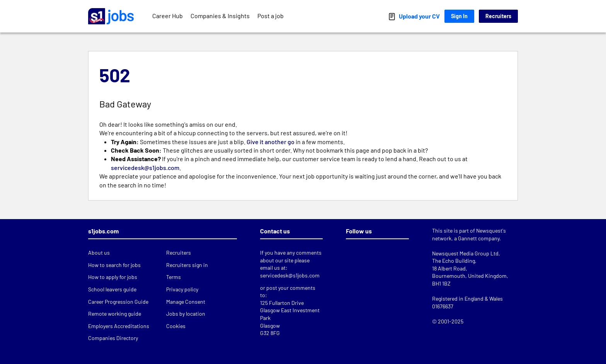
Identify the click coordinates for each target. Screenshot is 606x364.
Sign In (459, 16)
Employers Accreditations (119, 326)
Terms (174, 277)
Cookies (176, 326)
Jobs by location (186, 314)
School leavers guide (112, 289)
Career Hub (168, 16)
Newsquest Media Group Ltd (465, 253)
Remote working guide (115, 314)
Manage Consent (186, 302)
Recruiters (498, 16)
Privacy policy (182, 289)
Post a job (271, 16)
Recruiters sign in (187, 265)
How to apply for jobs (113, 277)
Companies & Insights (220, 16)
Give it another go (271, 142)
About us (99, 253)
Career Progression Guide (118, 302)
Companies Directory (113, 338)
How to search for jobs (114, 265)
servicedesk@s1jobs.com (145, 168)
